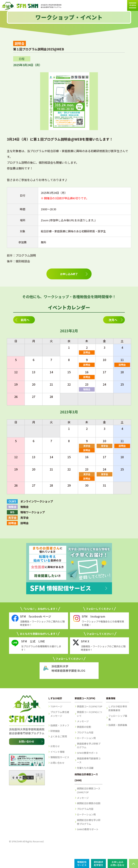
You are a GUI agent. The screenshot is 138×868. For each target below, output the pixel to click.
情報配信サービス (60, 757)
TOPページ (56, 706)
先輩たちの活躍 (85, 768)
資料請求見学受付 (98, 863)
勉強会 (87, 389)
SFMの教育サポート (88, 753)
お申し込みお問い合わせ (117, 863)
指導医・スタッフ (60, 725)
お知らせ (55, 746)
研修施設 (55, 731)
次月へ (113, 320)
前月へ (25, 320)
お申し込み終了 (69, 274)
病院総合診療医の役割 (89, 803)
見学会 (87, 446)
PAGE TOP (133, 863)
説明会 (87, 352)
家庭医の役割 (84, 727)
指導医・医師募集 (118, 725)
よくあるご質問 (59, 736)
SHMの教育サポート (88, 829)
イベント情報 (57, 752)
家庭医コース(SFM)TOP (90, 706)
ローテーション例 (86, 738)
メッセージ (83, 721)
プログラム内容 (85, 732)
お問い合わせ (57, 763)
